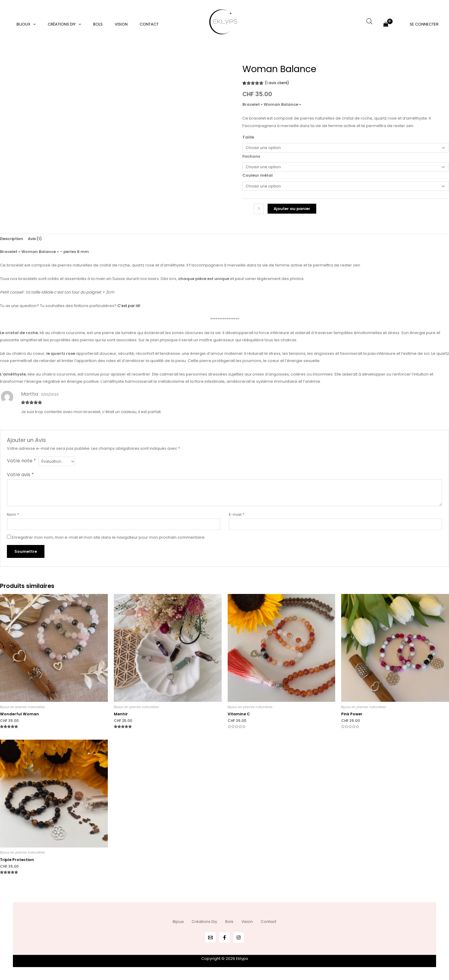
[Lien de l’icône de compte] (424, 24)
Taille (248, 137)
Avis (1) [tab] (36, 241)
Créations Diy (58, 24)
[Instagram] (239, 937)
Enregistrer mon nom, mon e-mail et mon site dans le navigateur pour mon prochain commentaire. (109, 542)
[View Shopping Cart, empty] (386, 24)
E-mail (237, 518)
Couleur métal (258, 177)
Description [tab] (12, 241)
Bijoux (24, 24)
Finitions (251, 157)
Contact (130, 24)
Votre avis (20, 478)
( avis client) (277, 83)
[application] (31, 24)
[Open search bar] (369, 21)
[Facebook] (224, 937)
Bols (87, 24)
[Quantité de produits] (259, 211)
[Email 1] (210, 937)
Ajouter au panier (293, 211)
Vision (106, 24)
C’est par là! (129, 309)
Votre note (21, 464)
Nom (13, 518)
